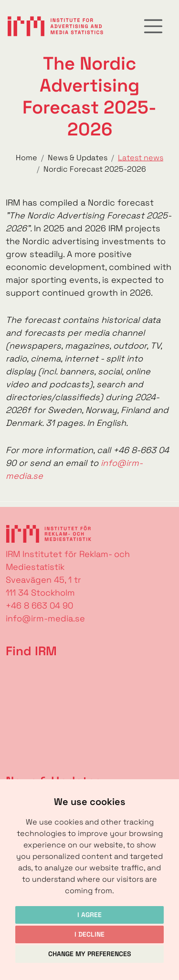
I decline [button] (89, 934)
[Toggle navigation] (153, 26)
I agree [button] (89, 915)
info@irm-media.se (45, 618)
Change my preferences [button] (90, 954)
